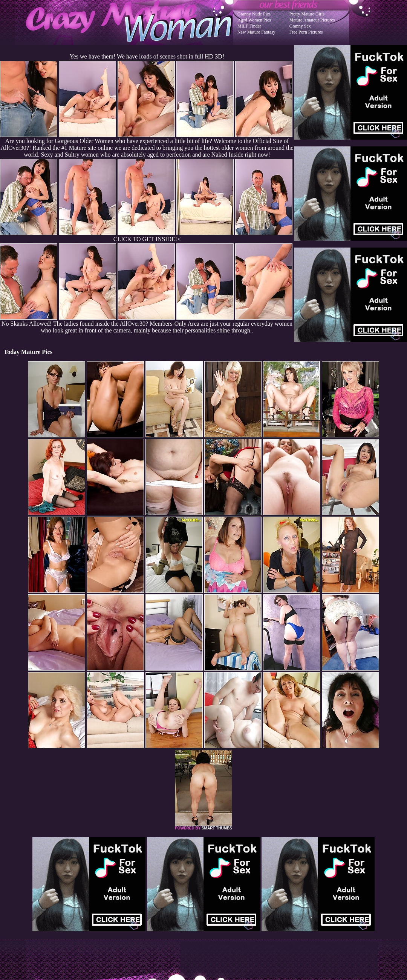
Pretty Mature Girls (307, 14)
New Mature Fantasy (256, 32)
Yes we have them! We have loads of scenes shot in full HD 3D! (147, 56)
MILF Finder (249, 26)
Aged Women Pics (254, 20)
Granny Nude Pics (254, 14)
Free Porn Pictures (306, 32)
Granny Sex (300, 26)
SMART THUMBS (217, 828)
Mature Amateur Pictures (312, 20)
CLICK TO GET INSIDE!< (147, 239)
